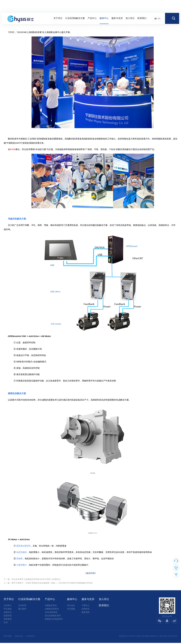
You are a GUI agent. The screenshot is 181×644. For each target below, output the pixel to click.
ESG (6, 623)
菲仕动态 (71, 607)
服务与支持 (117, 19)
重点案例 (22, 610)
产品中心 (92, 19)
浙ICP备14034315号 (168, 637)
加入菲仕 (130, 19)
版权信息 (19, 637)
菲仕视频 (71, 610)
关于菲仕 (58, 19)
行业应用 (22, 607)
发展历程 (8, 617)
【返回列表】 (90, 574)
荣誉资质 (8, 620)
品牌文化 (8, 613)
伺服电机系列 (51, 607)
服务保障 (86, 613)
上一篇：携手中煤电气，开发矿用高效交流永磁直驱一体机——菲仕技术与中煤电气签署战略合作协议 (48, 584)
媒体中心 (104, 19)
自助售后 (86, 610)
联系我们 (142, 19)
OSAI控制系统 (51, 613)
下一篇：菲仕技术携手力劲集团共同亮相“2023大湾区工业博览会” (32, 580)
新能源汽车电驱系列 (54, 620)
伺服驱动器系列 (52, 610)
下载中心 (86, 607)
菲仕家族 (8, 610)
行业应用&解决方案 (75, 19)
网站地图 (8, 637)
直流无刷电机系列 (53, 617)
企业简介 (8, 607)
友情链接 (30, 637)
